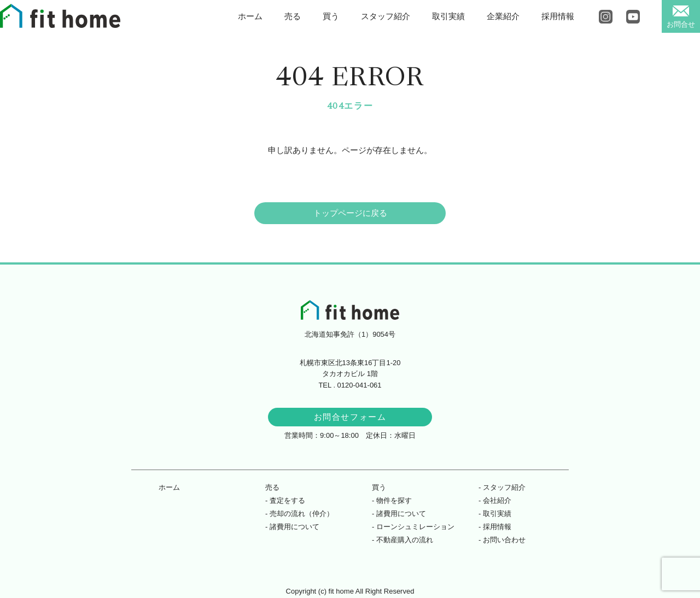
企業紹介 (503, 16)
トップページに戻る (350, 213)
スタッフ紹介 (386, 16)
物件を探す (394, 500)
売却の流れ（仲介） (302, 514)
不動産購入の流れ (405, 540)
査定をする (287, 500)
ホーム (250, 16)
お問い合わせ (504, 540)
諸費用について (294, 527)
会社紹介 (497, 500)
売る (293, 16)
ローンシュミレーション (415, 527)
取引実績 (448, 16)
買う (331, 16)
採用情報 (558, 16)
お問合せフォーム (350, 417)
